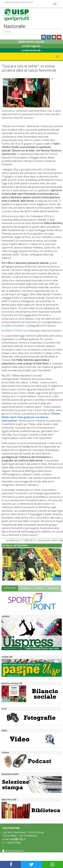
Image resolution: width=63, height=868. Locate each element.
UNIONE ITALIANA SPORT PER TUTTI (19, 2)
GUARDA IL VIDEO (12, 331)
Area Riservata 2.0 (13, 851)
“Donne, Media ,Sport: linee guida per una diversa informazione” (31, 417)
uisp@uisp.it (18, 839)
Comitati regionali (32, 46)
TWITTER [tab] (39, 588)
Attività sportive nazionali (32, 42)
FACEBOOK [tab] (26, 588)
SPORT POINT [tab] (10, 588)
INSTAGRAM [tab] (53, 588)
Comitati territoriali (31, 50)
